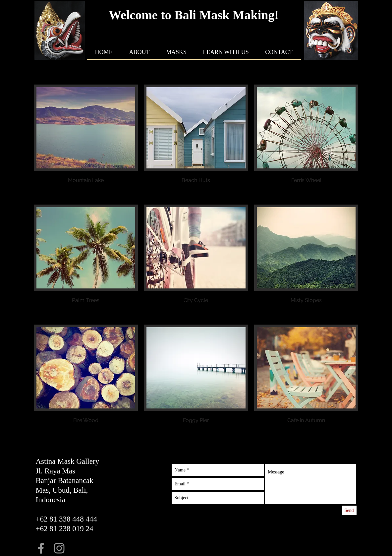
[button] (86, 142)
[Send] (349, 510)
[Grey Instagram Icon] (59, 548)
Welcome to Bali (154, 15)
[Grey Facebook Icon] (41, 548)
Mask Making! (239, 15)
